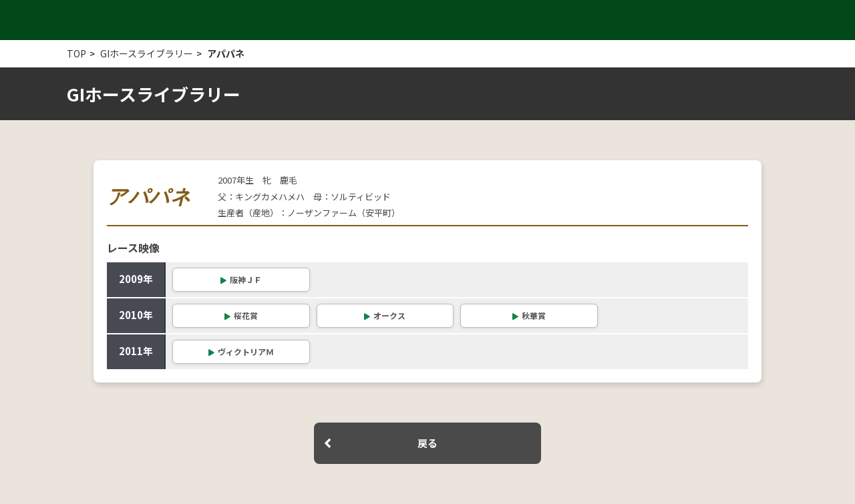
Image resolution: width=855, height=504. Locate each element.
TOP (76, 53)
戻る (427, 443)
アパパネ (226, 53)
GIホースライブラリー (147, 53)
